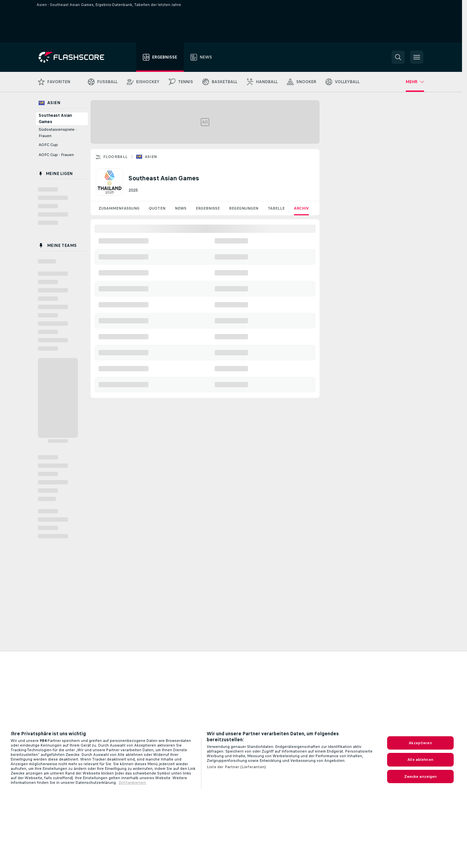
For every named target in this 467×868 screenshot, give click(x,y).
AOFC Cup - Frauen (56, 155)
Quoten (157, 208)
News (181, 208)
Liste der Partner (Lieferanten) (236, 767)
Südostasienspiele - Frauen (58, 133)
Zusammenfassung (119, 208)
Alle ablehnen (420, 760)
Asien (151, 157)
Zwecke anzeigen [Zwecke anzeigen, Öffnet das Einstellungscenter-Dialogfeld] (421, 777)
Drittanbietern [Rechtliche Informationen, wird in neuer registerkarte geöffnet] (132, 782)
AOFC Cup (48, 145)
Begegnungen (244, 208)
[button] (398, 57)
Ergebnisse (208, 208)
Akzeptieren (420, 743)
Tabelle (276, 208)
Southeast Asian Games (55, 119)
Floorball (116, 157)
